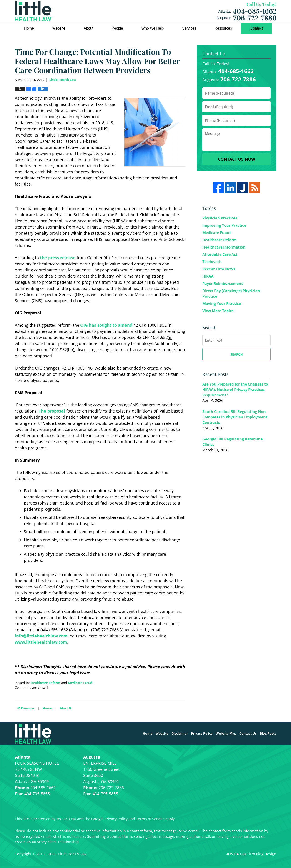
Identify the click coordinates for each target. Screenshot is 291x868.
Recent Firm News (219, 269)
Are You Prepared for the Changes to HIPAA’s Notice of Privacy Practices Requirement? (235, 390)
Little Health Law (246, 11)
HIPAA (208, 276)
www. (20, 642)
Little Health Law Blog (33, 11)
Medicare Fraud (80, 683)
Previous (26, 708)
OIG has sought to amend (106, 325)
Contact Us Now (237, 159)
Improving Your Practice (224, 225)
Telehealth (212, 262)
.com (62, 642)
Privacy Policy (202, 733)
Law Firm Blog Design (251, 854)
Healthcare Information (224, 247)
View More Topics (218, 311)
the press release (58, 258)
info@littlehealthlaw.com (41, 636)
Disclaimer (180, 733)
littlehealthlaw (42, 642)
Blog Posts (268, 733)
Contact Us (248, 733)
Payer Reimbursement (223, 284)
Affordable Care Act (220, 254)
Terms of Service (150, 819)
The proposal (52, 411)
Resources (223, 28)
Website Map (226, 733)
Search (237, 354)
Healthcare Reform (45, 683)
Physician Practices (220, 218)
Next (66, 708)
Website (59, 28)
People (117, 28)
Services (189, 28)
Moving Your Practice (222, 303)
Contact (257, 28)
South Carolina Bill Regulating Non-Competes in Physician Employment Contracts (235, 417)
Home (29, 28)
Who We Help (153, 28)
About (88, 28)
